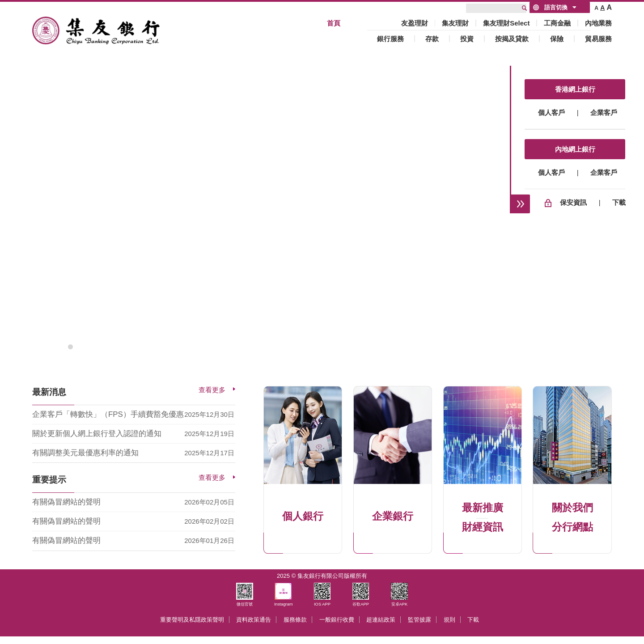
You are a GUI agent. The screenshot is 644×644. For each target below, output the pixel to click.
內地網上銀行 (575, 149)
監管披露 (419, 620)
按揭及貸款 (512, 39)
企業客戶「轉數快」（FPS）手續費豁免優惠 (108, 414)
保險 (557, 39)
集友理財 (455, 23)
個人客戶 (551, 112)
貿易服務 (598, 39)
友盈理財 (415, 23)
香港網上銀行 (575, 89)
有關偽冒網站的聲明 (66, 502)
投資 (467, 39)
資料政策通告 (254, 620)
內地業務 (598, 23)
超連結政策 (381, 620)
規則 (449, 620)
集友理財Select (506, 23)
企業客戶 (604, 112)
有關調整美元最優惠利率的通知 (85, 453)
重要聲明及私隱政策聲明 (192, 620)
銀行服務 (390, 39)
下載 (619, 202)
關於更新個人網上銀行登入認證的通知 (97, 434)
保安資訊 (573, 202)
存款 (432, 39)
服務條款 (295, 620)
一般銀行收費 (337, 620)
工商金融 (557, 23)
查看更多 (212, 390)
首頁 (334, 23)
